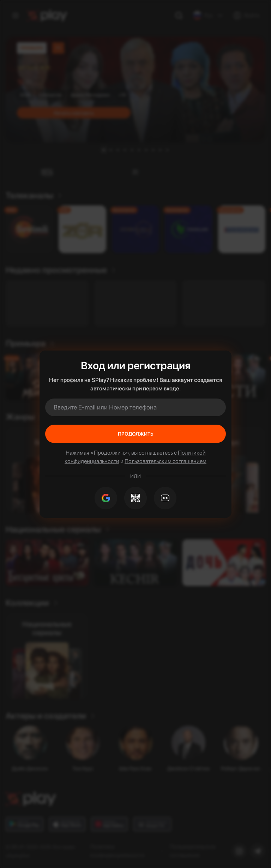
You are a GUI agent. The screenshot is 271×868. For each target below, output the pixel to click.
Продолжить (136, 434)
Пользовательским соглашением (165, 461)
